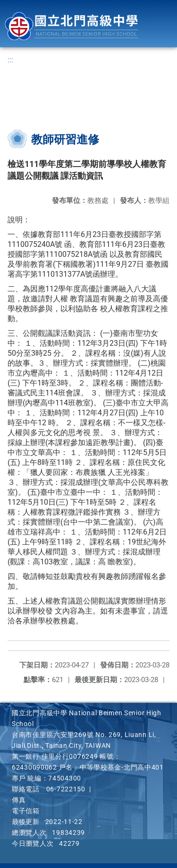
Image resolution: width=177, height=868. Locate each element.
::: (10, 60)
